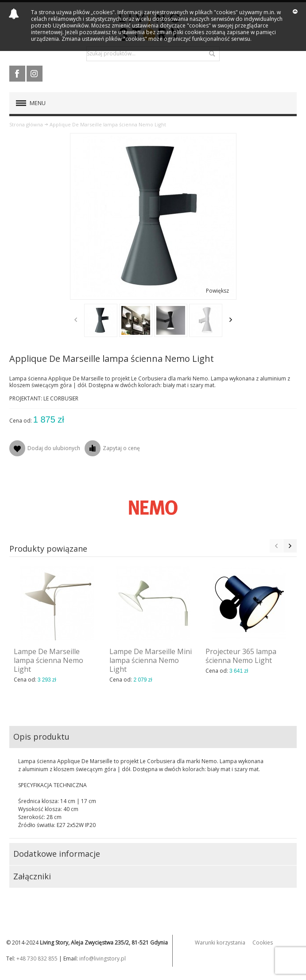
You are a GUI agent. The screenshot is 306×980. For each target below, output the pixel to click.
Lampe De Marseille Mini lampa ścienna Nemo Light (151, 660)
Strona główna (26, 124)
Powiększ (217, 291)
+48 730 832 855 (37, 958)
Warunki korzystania (220, 943)
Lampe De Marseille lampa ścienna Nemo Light (48, 660)
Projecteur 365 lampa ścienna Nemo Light (241, 656)
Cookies (263, 943)
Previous (76, 320)
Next (231, 320)
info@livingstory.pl (103, 958)
